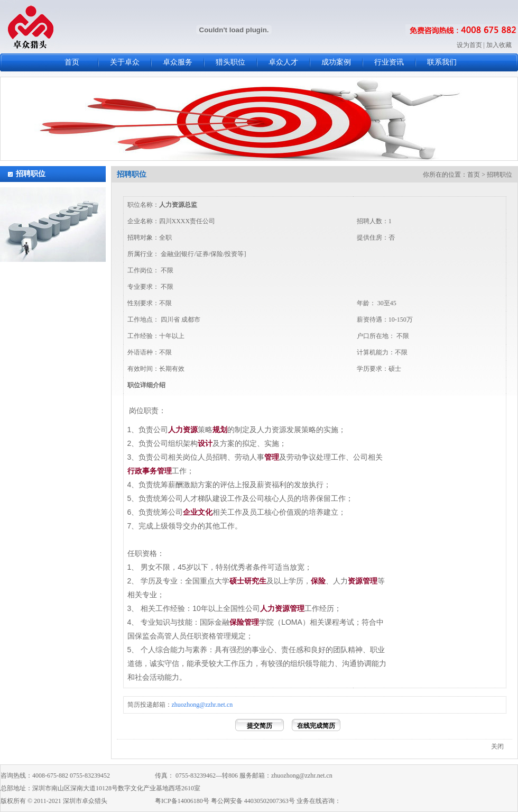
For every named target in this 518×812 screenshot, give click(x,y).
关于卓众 (125, 62)
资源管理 (363, 581)
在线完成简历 (316, 726)
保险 (318, 581)
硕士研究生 (248, 581)
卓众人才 (283, 62)
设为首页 (469, 45)
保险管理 (244, 622)
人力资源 (183, 430)
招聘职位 (31, 174)
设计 (205, 443)
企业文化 (198, 512)
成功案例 (336, 62)
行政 (135, 471)
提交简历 (260, 726)
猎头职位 (230, 62)
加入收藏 (499, 45)
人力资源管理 (282, 608)
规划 (220, 430)
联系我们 (442, 62)
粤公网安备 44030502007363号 (253, 801)
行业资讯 (389, 62)
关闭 (497, 746)
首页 (72, 62)
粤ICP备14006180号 (182, 801)
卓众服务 (178, 62)
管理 (272, 457)
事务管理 (157, 471)
